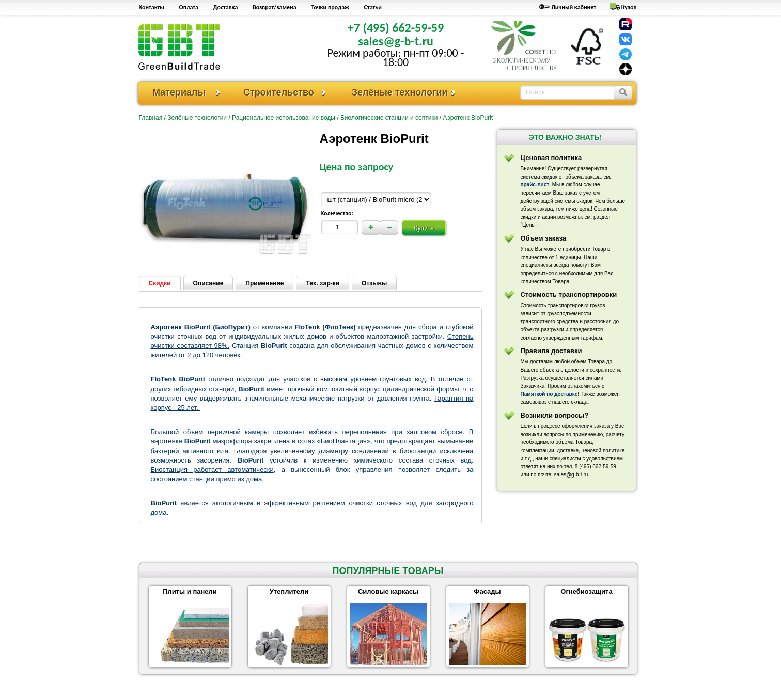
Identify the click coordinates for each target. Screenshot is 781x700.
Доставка (226, 7)
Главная (151, 118)
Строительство (279, 92)
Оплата (189, 7)
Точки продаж (330, 7)
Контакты (152, 7)
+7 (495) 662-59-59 (396, 28)
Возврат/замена (275, 7)
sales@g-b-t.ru (396, 41)
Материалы (179, 92)
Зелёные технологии (400, 92)
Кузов (629, 7)
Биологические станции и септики (389, 118)
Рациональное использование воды (284, 118)
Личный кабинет (574, 7)
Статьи (373, 7)
